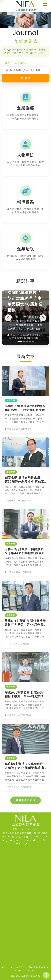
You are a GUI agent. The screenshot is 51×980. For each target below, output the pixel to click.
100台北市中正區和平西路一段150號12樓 (26, 833)
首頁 (7, 63)
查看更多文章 (26, 800)
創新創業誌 (21, 63)
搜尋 (26, 78)
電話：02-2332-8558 (26, 829)
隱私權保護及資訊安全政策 (26, 976)
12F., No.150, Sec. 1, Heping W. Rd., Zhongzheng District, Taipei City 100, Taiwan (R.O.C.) (26, 840)
